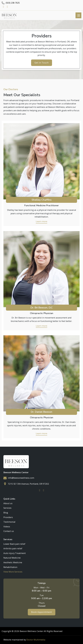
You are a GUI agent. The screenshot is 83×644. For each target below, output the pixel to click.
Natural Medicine (12, 558)
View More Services (13, 572)
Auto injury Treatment (15, 553)
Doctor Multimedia (36, 640)
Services (7, 508)
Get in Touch (42, 63)
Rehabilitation (10, 567)
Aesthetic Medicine (13, 562)
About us (8, 503)
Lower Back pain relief (14, 544)
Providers (8, 517)
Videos (7, 526)
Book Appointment (42, 612)
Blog (6, 512)
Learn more (41, 221)
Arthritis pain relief (13, 548)
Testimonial (9, 522)
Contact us (9, 531)
